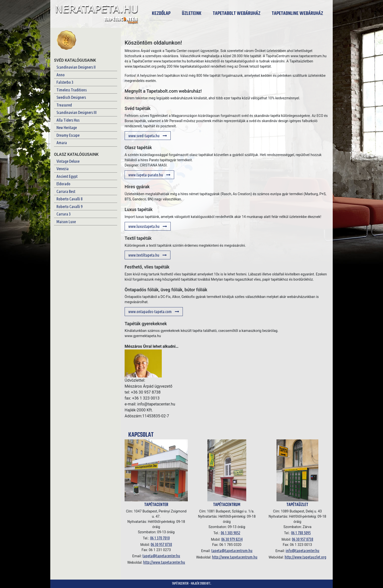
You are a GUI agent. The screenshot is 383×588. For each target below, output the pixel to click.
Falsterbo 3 (65, 82)
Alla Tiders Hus (68, 120)
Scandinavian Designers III (77, 112)
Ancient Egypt (67, 176)
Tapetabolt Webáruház (237, 13)
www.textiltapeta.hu (148, 255)
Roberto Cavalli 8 (69, 199)
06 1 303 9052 (231, 533)
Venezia (63, 169)
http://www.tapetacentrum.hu (235, 557)
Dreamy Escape (68, 135)
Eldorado (63, 184)
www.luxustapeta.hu (148, 226)
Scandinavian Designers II (76, 67)
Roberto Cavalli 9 (69, 206)
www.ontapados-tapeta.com (154, 311)
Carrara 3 (64, 214)
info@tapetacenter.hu (302, 550)
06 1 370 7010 (160, 538)
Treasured (64, 105)
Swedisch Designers (71, 97)
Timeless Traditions (72, 90)
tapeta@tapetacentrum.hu (232, 550)
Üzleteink (192, 13)
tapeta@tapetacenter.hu (161, 556)
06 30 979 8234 (232, 539)
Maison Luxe (66, 222)
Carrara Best (66, 191)
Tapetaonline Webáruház (297, 13)
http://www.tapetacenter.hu (164, 562)
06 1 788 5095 (301, 533)
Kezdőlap (162, 13)
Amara (62, 143)
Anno (61, 75)
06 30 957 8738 (161, 544)
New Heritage (67, 127)
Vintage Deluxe (68, 161)
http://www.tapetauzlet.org (305, 557)
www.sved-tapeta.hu (148, 136)
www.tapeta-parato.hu (149, 175)
